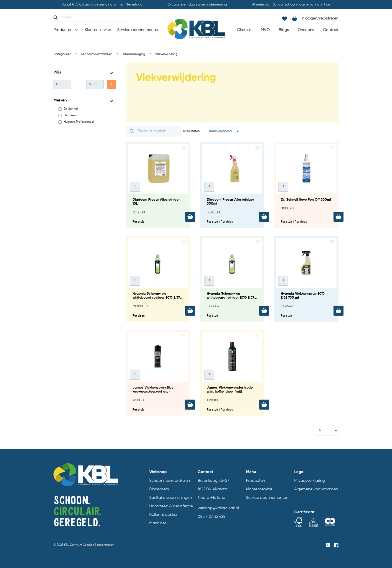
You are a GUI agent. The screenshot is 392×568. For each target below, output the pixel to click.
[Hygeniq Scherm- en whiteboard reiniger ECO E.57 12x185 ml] (158, 279)
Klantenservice (98, 30)
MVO (265, 30)
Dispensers (159, 489)
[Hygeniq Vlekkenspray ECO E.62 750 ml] (306, 279)
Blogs (284, 30)
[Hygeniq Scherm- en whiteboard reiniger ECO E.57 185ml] (232, 279)
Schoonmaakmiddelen (97, 54)
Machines (158, 523)
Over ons (306, 30)
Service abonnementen (138, 30)
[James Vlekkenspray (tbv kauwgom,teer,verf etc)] (158, 373)
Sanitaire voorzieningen (170, 498)
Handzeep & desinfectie (171, 506)
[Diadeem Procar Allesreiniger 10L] (158, 185)
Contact (331, 30)
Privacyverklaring (309, 481)
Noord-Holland (211, 498)
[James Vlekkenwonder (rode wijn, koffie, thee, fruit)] (232, 373)
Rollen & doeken (164, 515)
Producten (66, 30)
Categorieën (62, 54)
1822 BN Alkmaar (213, 489)
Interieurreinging (134, 54)
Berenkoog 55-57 (213, 481)
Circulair (244, 30)
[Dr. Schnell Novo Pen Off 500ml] (306, 185)
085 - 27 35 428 (212, 517)
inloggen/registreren (320, 18)
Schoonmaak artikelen (170, 481)
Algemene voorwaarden (316, 489)
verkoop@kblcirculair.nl (218, 508)
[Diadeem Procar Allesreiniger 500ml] (232, 185)
